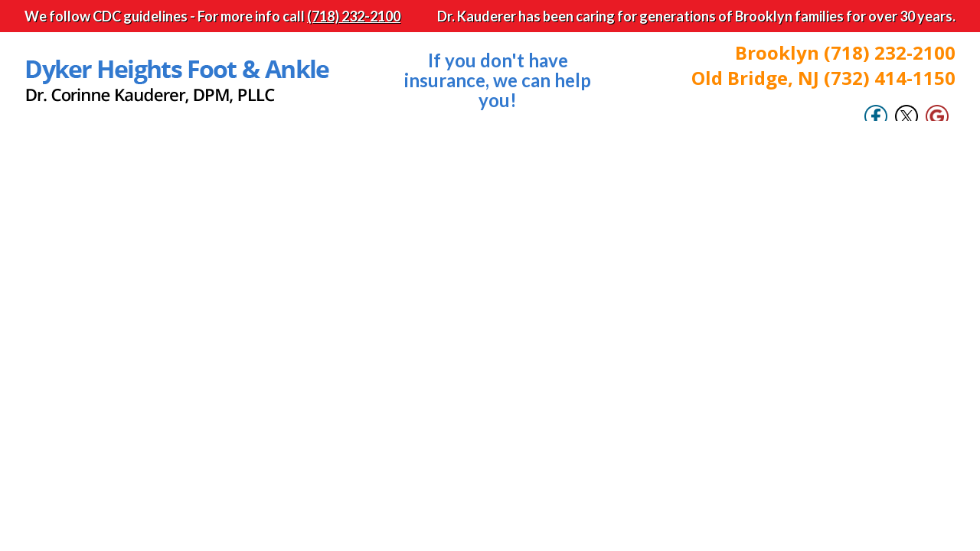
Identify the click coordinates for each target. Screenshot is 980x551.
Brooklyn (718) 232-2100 (845, 52)
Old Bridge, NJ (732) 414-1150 (823, 78)
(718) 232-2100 (354, 16)
